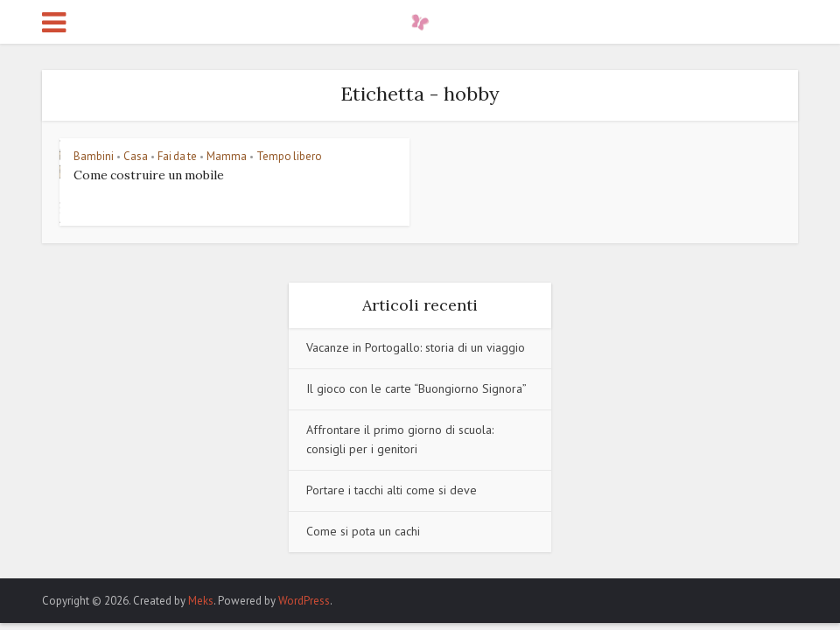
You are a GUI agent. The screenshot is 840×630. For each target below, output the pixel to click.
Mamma (227, 156)
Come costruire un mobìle (149, 175)
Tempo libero (289, 156)
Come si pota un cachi (363, 531)
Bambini (94, 156)
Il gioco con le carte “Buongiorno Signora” (416, 388)
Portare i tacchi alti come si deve (392, 490)
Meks (201, 601)
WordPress (304, 601)
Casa (136, 156)
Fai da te (177, 156)
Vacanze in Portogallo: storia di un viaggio (416, 347)
